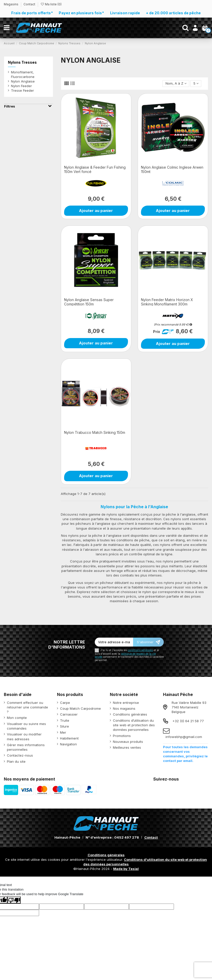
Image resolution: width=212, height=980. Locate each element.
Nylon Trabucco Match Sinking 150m (95, 432)
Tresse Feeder (22, 90)
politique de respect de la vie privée (125, 655)
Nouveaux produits (128, 742)
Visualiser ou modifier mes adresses (24, 736)
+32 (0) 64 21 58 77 (188, 721)
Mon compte (17, 718)
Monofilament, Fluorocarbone (23, 74)
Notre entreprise (126, 703)
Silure (64, 726)
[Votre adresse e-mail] (114, 642)
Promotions (122, 736)
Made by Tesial (126, 869)
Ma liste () (51, 4)
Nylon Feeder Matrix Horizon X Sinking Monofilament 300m (167, 302)
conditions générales (140, 650)
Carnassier (69, 714)
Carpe (65, 703)
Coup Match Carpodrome (80, 708)
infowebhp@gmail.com (184, 737)
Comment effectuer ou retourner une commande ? (27, 707)
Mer (63, 732)
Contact (29, 4)
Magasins (11, 4)
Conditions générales (130, 714)
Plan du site (16, 761)
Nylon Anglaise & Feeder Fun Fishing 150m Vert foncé (95, 169)
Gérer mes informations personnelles (26, 747)
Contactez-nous (20, 755)
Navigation (68, 744)
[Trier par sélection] (176, 84)
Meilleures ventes (127, 747)
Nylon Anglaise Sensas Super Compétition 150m (89, 302)
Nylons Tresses (22, 62)
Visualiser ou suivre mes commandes (26, 726)
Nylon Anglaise (23, 81)
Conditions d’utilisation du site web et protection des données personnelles (134, 725)
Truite (65, 720)
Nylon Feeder (21, 86)
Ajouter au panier (96, 211)
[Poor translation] (14, 900)
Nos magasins (124, 708)
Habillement (69, 738)
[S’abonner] (148, 642)
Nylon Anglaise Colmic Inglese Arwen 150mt (172, 169)
